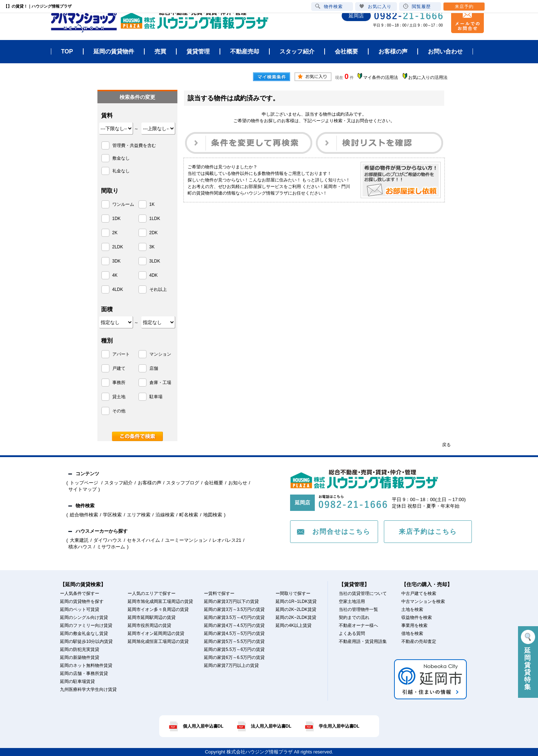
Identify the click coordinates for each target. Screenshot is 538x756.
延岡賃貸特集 (528, 660)
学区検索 (112, 515)
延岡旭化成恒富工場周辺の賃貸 (158, 641)
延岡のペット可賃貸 (80, 609)
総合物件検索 (84, 515)
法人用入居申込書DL (271, 726)
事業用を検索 (414, 625)
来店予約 (464, 7)
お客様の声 (150, 483)
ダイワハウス (108, 540)
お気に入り (375, 6)
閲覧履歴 (417, 6)
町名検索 (189, 515)
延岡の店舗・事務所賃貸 (84, 673)
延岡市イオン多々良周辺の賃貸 (158, 609)
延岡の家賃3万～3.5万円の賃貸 (234, 609)
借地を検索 (412, 633)
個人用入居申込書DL (203, 726)
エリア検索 (139, 515)
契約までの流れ (354, 617)
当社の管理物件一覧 (358, 609)
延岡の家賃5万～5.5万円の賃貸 (234, 641)
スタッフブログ (183, 483)
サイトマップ (83, 489)
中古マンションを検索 (423, 601)
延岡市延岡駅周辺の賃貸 (152, 617)
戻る (446, 445)
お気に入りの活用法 (428, 77)
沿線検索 (165, 515)
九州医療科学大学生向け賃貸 (88, 689)
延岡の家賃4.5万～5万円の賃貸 (234, 633)
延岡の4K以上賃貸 (294, 625)
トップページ (85, 483)
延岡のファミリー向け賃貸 (86, 625)
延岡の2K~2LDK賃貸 (296, 609)
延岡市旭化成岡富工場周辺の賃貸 (160, 601)
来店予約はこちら (428, 532)
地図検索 (213, 515)
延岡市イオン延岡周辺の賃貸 (156, 633)
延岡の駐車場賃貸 (77, 681)
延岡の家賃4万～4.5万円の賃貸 (234, 625)
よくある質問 (352, 633)
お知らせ (238, 483)
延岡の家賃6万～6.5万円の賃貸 (234, 657)
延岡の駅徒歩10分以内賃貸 (86, 641)
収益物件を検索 (417, 617)
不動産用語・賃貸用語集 (363, 641)
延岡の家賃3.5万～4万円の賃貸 (234, 617)
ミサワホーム (111, 547)
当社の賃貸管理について (363, 593)
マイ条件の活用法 (381, 77)
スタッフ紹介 (119, 483)
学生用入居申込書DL (339, 726)
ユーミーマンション (186, 540)
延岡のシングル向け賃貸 (84, 617)
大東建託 (79, 540)
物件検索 (329, 6)
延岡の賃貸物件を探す (82, 601)
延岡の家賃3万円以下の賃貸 (231, 601)
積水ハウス (80, 547)
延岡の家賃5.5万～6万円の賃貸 (234, 649)
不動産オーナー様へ (358, 625)
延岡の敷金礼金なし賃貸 (84, 633)
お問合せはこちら (341, 532)
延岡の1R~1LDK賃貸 (296, 601)
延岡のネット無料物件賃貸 (86, 665)
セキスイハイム (143, 540)
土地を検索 (412, 609)
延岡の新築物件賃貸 (80, 657)
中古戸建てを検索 (419, 593)
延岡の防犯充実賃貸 (80, 649)
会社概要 (214, 483)
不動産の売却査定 (419, 641)
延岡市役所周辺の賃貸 (149, 625)
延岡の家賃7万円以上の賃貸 (231, 665)
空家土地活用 (352, 601)
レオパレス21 (227, 540)
